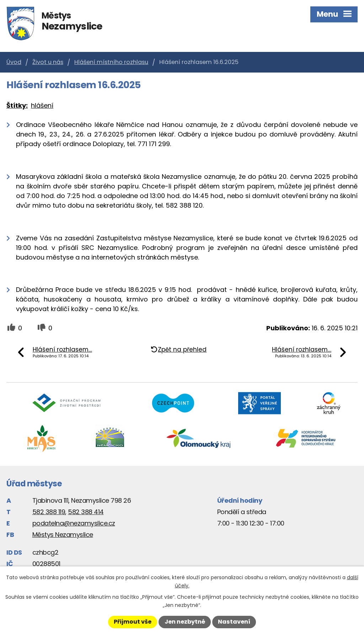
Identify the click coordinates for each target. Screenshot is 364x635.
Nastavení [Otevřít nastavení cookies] (234, 622)
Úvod (14, 62)
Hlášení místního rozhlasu (111, 62)
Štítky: (17, 105)
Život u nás (48, 62)
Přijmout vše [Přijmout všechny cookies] (133, 622)
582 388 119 (49, 512)
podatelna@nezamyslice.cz (74, 523)
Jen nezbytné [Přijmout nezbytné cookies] (185, 622)
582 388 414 (86, 512)
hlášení (42, 105)
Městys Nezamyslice (63, 535)
